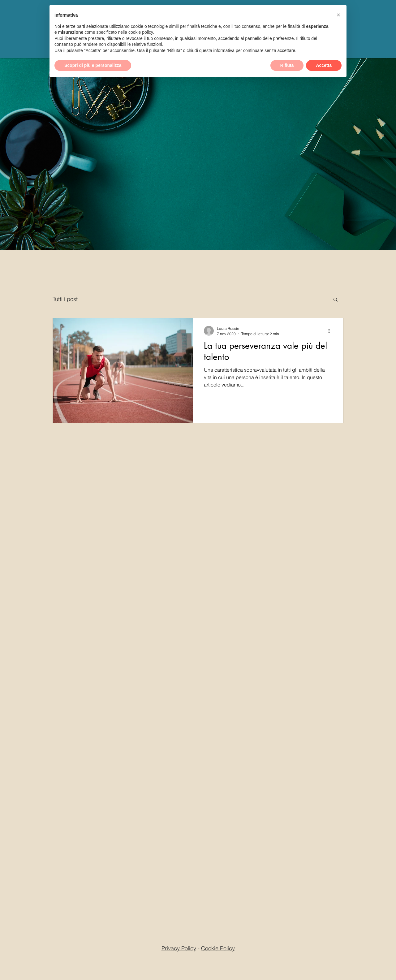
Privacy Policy (179, 948)
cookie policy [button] (141, 32)
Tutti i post (65, 299)
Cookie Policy (218, 948)
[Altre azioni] (331, 331)
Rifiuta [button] (287, 65)
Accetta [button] (324, 65)
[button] (336, 300)
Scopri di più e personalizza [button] (93, 65)
